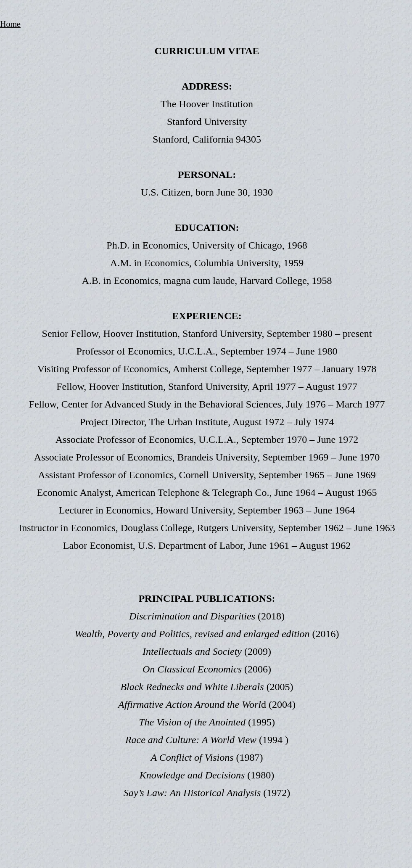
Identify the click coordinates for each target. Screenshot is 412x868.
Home (10, 24)
